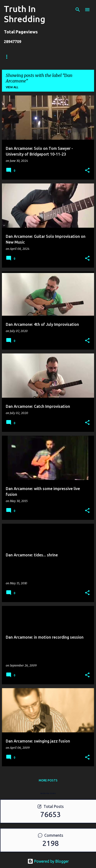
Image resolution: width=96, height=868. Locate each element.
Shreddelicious (57, 57)
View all (12, 87)
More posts (48, 780)
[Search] (78, 10)
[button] (87, 171)
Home (8, 57)
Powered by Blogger (48, 861)
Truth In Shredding (25, 14)
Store (29, 57)
